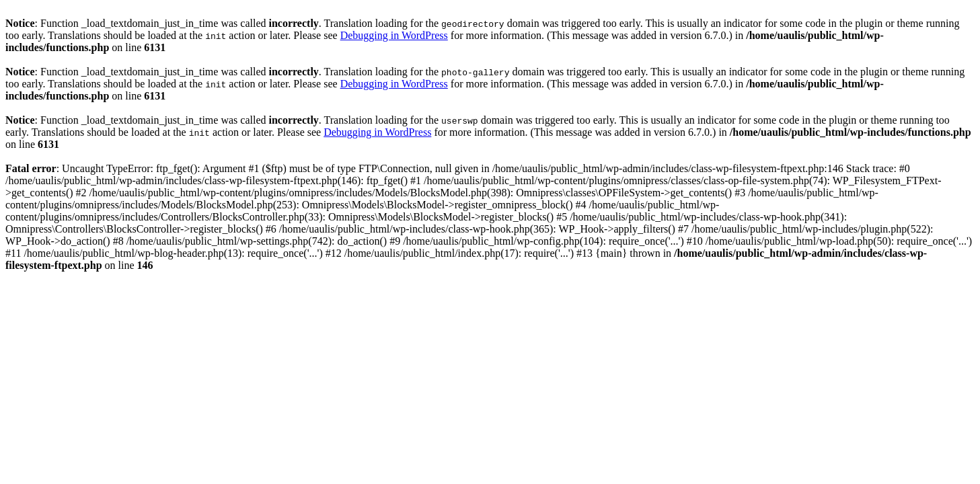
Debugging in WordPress (394, 35)
